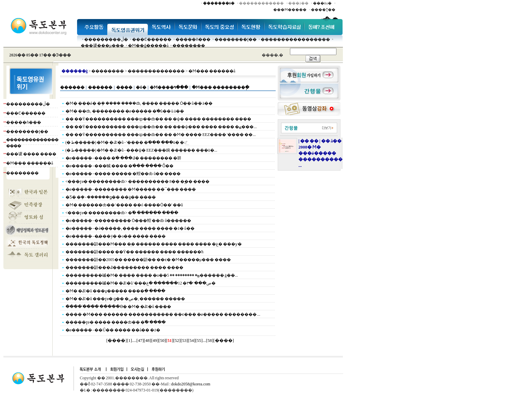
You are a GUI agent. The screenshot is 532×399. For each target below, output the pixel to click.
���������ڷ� (106, 39)
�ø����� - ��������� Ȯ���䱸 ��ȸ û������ (129, 221)
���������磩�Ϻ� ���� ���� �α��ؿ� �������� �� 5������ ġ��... (152, 275)
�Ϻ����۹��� (169, 87)
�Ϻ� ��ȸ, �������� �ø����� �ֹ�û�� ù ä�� (125, 111)
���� (124, 87)
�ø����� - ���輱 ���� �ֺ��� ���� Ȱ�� (120, 166)
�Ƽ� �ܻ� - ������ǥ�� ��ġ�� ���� (111, 197)
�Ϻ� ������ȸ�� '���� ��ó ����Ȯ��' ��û (124, 205)
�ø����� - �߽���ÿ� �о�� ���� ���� (116, 236)
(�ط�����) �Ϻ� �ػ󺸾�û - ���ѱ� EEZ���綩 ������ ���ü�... (141, 150)
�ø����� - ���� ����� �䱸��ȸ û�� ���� (123, 174)
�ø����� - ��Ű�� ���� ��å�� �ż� (113, 330)
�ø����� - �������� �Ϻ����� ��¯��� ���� (131, 189)
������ (72, 87)
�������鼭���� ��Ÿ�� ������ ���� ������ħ (135, 252)
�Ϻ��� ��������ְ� (221, 87)
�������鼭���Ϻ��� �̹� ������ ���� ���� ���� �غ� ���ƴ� (154, 244)
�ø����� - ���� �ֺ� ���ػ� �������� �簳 (123, 158)
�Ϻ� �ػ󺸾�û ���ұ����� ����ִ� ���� (115, 291)
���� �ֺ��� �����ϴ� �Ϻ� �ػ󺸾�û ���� (118, 307)
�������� (189, 46)
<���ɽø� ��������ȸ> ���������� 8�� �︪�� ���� (138, 181)
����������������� (295, 39)
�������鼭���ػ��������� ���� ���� (124, 267)
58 (210, 340)
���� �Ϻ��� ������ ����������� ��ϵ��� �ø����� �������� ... (163, 314)
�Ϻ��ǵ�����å (148, 46)
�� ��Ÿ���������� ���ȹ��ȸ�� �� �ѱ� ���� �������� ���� (159, 119)
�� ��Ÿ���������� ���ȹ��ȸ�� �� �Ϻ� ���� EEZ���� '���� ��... (161, 135)
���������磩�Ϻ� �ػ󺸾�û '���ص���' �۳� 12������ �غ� (141, 283)
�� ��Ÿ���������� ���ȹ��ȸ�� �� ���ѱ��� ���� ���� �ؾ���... (161, 127)
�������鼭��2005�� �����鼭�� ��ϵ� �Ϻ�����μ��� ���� (148, 260)
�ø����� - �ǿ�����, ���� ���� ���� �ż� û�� (130, 228)
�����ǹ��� (193, 39)
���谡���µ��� (102, 46)
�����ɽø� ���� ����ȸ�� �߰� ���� (116, 322)
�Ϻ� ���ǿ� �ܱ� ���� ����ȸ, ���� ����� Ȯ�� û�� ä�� (139, 103)
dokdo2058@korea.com (191, 384)
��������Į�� (236, 39)
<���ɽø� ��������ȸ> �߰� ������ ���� (122, 213)
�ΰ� (141, 87)
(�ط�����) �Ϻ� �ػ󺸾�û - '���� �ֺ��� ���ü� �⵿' (126, 142)
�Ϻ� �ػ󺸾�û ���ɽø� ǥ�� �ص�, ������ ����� (125, 299)
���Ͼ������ (152, 39)
